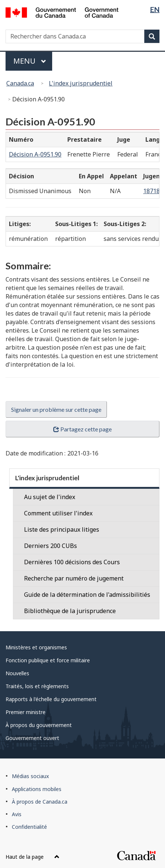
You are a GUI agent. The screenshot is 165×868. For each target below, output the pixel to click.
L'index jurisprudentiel (81, 83)
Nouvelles (17, 673)
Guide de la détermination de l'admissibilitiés (87, 595)
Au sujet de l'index (50, 497)
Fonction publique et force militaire (48, 660)
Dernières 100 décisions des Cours (72, 562)
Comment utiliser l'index (58, 513)
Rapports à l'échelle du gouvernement (51, 699)
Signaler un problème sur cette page (56, 409)
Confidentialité (29, 827)
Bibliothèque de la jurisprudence (70, 611)
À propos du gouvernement (39, 725)
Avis (17, 814)
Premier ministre (26, 712)
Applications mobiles (37, 789)
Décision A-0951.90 (35, 154)
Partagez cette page (82, 429)
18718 (152, 191)
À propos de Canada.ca (40, 802)
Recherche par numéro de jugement (74, 578)
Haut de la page (33, 857)
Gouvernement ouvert (32, 738)
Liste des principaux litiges (62, 529)
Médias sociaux (30, 776)
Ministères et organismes (36, 647)
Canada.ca (20, 83)
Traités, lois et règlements (37, 686)
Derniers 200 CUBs (50, 546)
